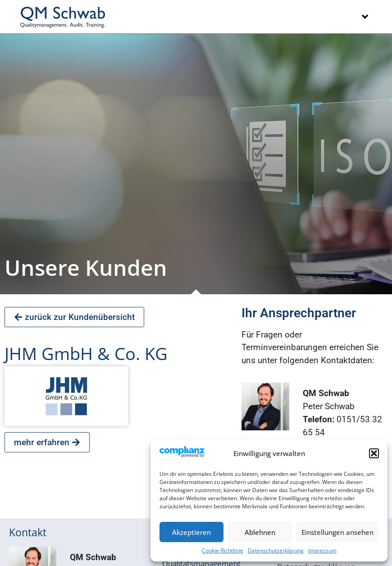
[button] (374, 453)
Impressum (322, 550)
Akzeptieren (191, 532)
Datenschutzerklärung (276, 550)
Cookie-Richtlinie (223, 550)
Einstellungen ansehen (337, 532)
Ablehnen (260, 532)
